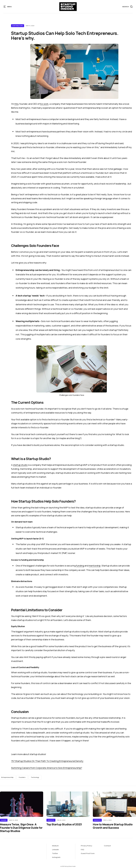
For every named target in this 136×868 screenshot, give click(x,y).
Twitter (55, 853)
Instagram (56, 857)
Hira (16, 104)
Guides (4, 820)
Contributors (18, 26)
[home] (68, 7)
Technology (35, 777)
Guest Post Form (88, 853)
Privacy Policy (86, 846)
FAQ (82, 850)
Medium (55, 846)
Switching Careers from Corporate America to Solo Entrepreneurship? (47, 768)
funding (80, 566)
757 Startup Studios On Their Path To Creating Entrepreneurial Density (47, 761)
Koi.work (44, 104)
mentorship (95, 566)
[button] (8, 7)
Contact (107, 846)
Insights (51, 820)
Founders (22, 777)
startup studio (20, 465)
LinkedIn (55, 850)
